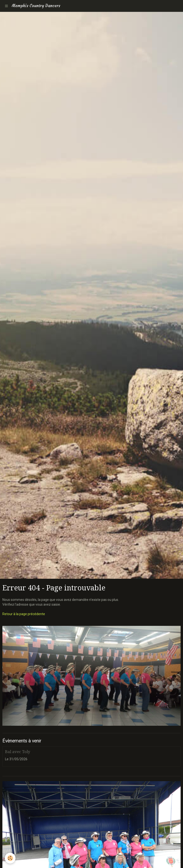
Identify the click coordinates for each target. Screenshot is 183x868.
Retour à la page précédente (24, 614)
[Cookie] (10, 858)
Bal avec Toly (18, 752)
